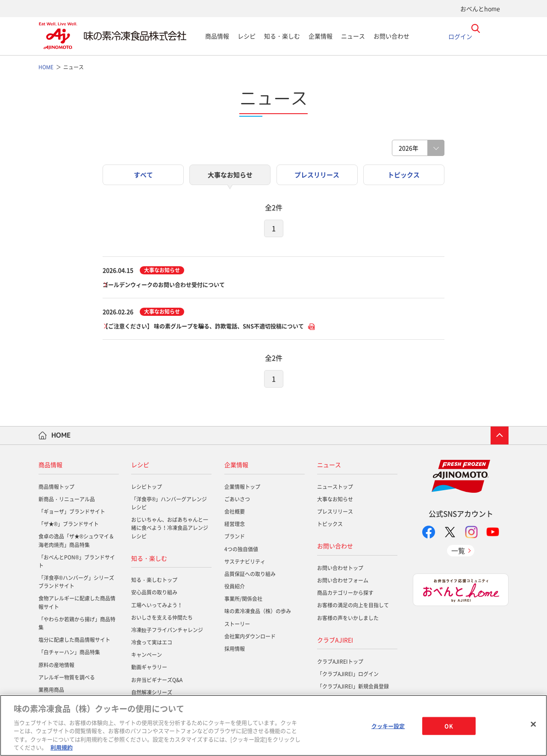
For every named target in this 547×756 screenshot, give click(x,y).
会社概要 (235, 513)
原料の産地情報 (56, 666)
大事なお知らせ (335, 500)
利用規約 (62, 747)
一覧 (458, 552)
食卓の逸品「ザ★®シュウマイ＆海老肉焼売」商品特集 (76, 542)
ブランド (235, 538)
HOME (61, 437)
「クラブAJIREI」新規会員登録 (353, 688)
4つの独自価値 (241, 550)
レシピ (247, 36)
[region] (273, 725)
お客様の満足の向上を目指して (353, 607)
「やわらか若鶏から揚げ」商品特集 (77, 625)
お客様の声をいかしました (348, 619)
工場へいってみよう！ (157, 606)
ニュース (353, 36)
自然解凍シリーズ (152, 694)
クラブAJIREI (335, 641)
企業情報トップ (242, 488)
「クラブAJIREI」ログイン (348, 676)
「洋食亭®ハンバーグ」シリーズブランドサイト (76, 584)
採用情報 (235, 650)
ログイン (460, 36)
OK (448, 726)
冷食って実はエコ (152, 644)
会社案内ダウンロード (250, 638)
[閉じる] (533, 724)
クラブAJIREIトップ (340, 663)
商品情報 (217, 36)
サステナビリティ (245, 563)
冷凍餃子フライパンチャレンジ (167, 631)
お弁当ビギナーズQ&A (157, 681)
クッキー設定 (388, 726)
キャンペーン (147, 656)
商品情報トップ (56, 488)
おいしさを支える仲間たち (162, 619)
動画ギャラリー (149, 669)
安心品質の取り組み (154, 594)
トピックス (330, 526)
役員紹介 (235, 588)
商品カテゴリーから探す (345, 594)
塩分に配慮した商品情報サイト (74, 641)
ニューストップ (335, 488)
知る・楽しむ (282, 36)
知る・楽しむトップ (154, 582)
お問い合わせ (391, 36)
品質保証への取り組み (250, 576)
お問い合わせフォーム (343, 582)
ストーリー (237, 625)
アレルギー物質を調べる (67, 679)
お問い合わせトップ (340, 569)
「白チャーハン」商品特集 (69, 654)
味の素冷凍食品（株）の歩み (258, 613)
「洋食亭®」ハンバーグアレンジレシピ (169, 504)
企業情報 (321, 36)
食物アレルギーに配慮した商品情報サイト (77, 604)
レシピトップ (147, 488)
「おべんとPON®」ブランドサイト (77, 563)
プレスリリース (335, 513)
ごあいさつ (237, 500)
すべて (143, 175)
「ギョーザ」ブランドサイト (72, 513)
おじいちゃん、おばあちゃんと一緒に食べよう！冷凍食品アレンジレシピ (170, 529)
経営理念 (235, 526)
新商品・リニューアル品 (67, 500)
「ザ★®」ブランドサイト (69, 526)
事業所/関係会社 (243, 600)
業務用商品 (51, 691)
